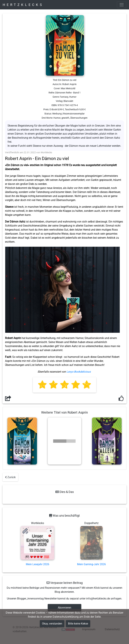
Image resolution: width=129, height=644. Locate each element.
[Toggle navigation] (122, 5)
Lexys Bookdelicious (79, 372)
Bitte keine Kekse (78, 624)
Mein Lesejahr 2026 (38, 564)
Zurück (10, 477)
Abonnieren (64, 608)
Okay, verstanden (52, 624)
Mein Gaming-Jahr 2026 (91, 564)
